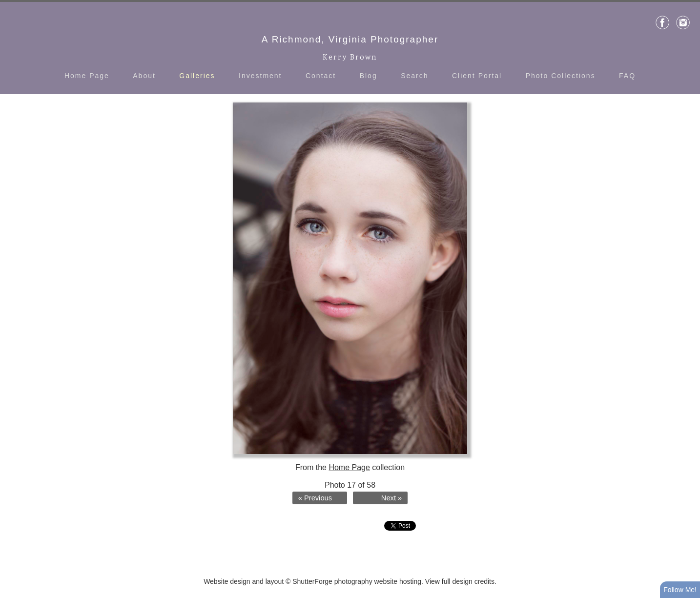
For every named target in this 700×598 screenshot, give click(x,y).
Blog (369, 76)
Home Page (87, 76)
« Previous (315, 498)
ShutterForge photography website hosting (357, 581)
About (144, 76)
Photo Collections (561, 76)
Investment (260, 76)
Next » (391, 498)
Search (414, 76)
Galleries (197, 76)
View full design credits (460, 581)
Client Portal (477, 76)
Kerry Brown (350, 58)
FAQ (627, 76)
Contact (321, 76)
